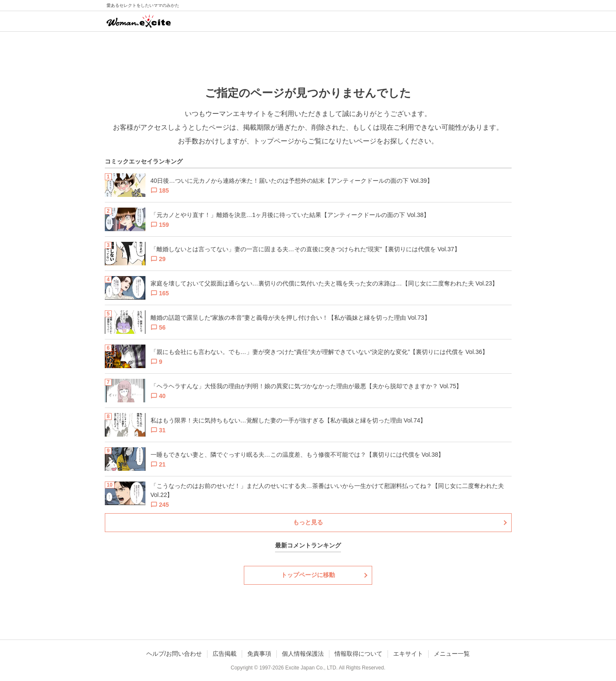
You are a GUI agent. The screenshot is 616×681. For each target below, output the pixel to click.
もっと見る (308, 522)
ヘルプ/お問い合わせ (174, 654)
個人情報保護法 (303, 654)
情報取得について (358, 654)
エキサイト (408, 654)
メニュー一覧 (452, 654)
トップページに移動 (308, 575)
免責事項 (259, 654)
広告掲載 (225, 654)
